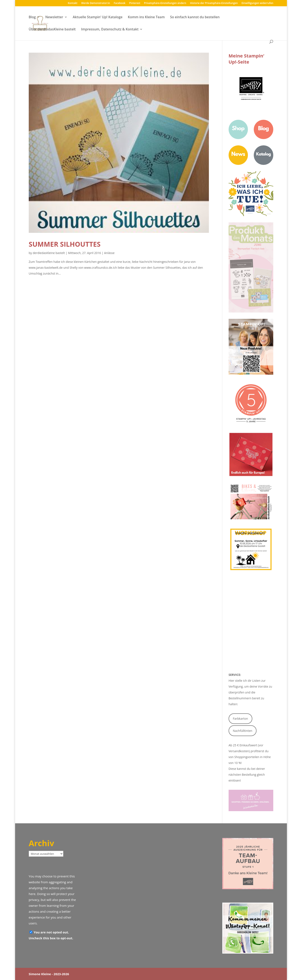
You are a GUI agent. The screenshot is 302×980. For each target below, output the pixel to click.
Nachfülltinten (243, 731)
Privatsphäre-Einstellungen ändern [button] (165, 3)
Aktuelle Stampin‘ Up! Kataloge (98, 17)
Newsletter (54, 17)
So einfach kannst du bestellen (195, 17)
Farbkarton (240, 719)
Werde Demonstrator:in (96, 3)
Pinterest (135, 3)
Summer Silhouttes (65, 244)
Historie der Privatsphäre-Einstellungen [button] (214, 3)
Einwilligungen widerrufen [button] (257, 3)
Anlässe (109, 253)
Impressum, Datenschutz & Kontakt (110, 30)
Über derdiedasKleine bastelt (52, 30)
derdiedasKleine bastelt (49, 253)
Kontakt (73, 3)
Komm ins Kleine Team (146, 17)
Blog (32, 17)
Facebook (120, 3)
